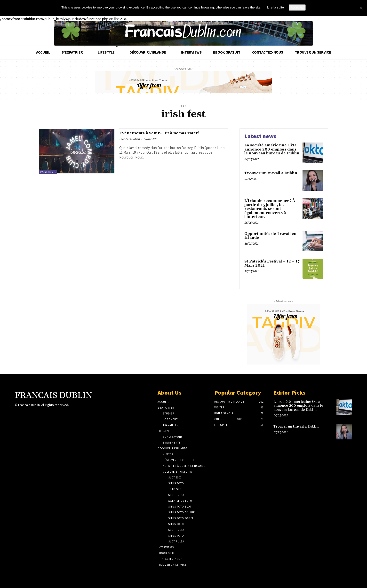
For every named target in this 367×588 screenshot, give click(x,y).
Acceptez (297, 7)
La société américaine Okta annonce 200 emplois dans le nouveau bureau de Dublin (272, 148)
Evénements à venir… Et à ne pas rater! (171, 133)
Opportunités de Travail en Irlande (270, 235)
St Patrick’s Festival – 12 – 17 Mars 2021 (272, 262)
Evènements (48, 171)
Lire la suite (275, 7)
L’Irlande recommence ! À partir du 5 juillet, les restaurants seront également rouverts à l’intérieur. (270, 208)
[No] (361, 8)
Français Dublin (129, 139)
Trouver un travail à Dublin (271, 172)
